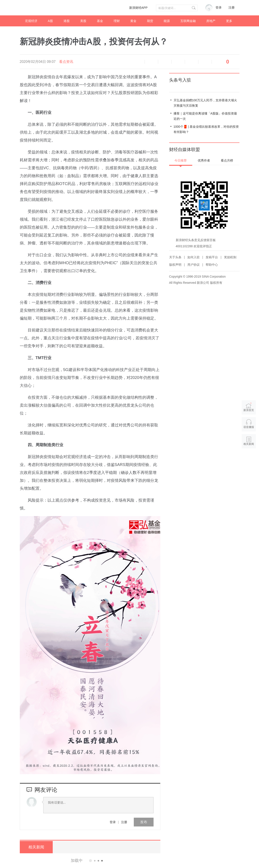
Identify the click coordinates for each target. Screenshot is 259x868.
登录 (113, 822)
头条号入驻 (180, 80)
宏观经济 (31, 21)
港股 (67, 21)
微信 (192, 62)
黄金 (133, 21)
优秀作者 (204, 160)
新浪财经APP (138, 8)
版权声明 (175, 265)
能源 (167, 21)
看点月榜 (227, 160)
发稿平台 (212, 257)
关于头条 (175, 257)
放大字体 (165, 62)
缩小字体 (151, 62)
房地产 (211, 21)
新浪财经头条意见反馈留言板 (196, 240)
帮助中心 (212, 265)
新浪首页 (249, 407)
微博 (178, 62)
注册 (232, 8)
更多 (229, 21)
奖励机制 (230, 257)
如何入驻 (194, 257)
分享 (205, 62)
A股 (50, 21)
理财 (117, 21)
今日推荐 (181, 160)
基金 (100, 21)
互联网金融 (188, 21)
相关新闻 (36, 847)
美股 (83, 21)
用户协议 (194, 265)
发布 (144, 822)
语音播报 (138, 62)
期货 (150, 21)
